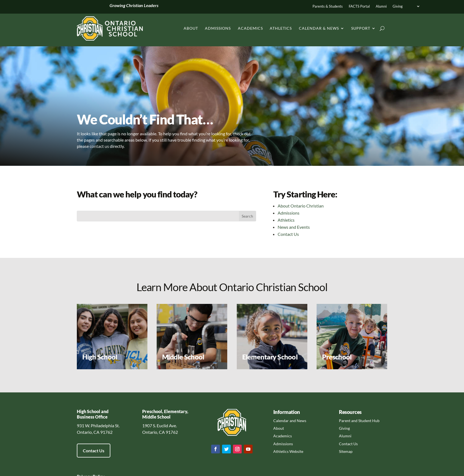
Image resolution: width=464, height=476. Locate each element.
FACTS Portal (359, 6)
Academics (250, 28)
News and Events (294, 227)
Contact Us (288, 234)
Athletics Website (288, 451)
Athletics (281, 28)
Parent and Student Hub (359, 421)
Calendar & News (319, 28)
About (191, 28)
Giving (398, 6)
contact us (99, 146)
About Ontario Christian (301, 206)
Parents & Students (328, 6)
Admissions (218, 28)
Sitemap (346, 451)
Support (361, 28)
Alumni (381, 6)
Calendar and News (290, 421)
